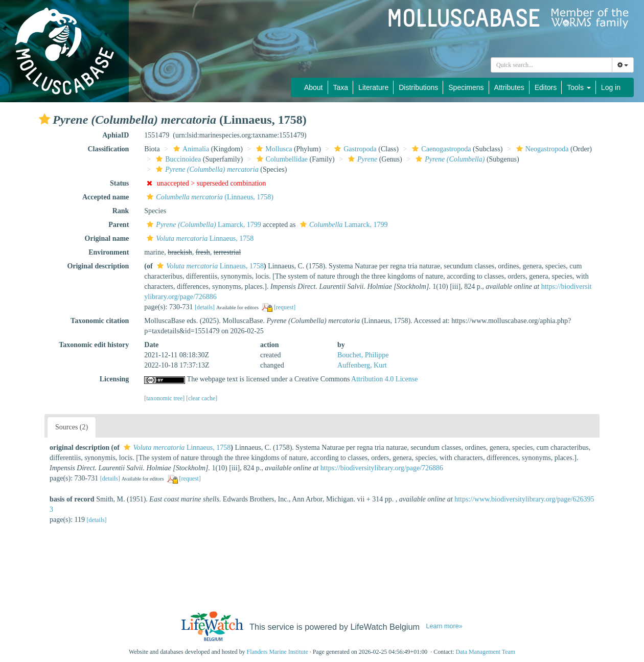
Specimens (466, 87)
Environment (109, 252)
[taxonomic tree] (164, 398)
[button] (44, 119)
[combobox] (551, 65)
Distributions (418, 87)
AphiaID (116, 135)
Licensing (114, 379)
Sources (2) (72, 427)
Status (119, 183)
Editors (546, 87)
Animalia (190, 149)
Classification (108, 149)
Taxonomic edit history (94, 345)
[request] (285, 307)
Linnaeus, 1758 (199, 238)
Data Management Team (485, 652)
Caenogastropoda (440, 149)
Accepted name (106, 197)
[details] (205, 307)
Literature (373, 87)
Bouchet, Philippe (363, 355)
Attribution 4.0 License (384, 379)
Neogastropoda (541, 149)
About (314, 87)
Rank (121, 211)
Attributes (509, 87)
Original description (98, 266)
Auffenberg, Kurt (362, 365)
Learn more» (444, 626)
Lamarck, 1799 (203, 225)
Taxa (341, 87)
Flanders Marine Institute (278, 652)
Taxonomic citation (100, 321)
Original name (107, 238)
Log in (611, 87)
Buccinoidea (177, 159)
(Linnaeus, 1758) (209, 197)
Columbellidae (281, 159)
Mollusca (273, 149)
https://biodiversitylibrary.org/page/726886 (382, 468)
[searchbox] (551, 65)
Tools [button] (579, 87)
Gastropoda (354, 149)
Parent (119, 225)
